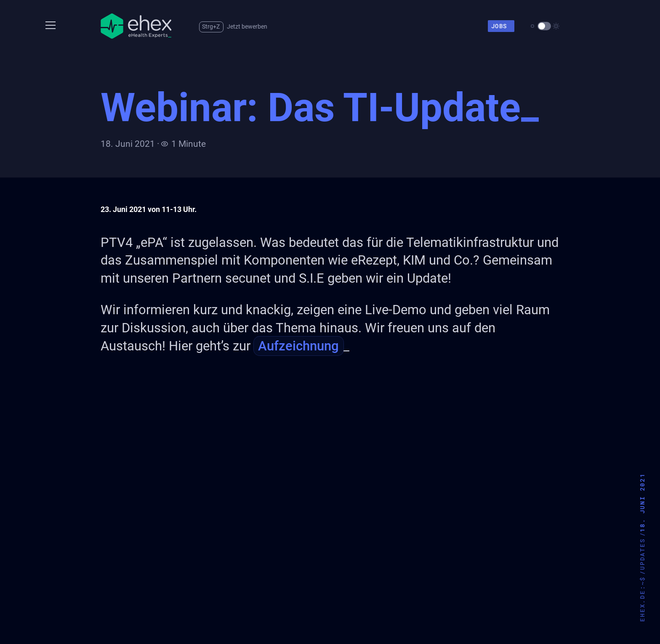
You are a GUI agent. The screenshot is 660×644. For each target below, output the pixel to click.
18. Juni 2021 (642, 502)
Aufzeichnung (298, 346)
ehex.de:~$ (642, 599)
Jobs (502, 26)
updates (642, 554)
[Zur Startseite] (136, 26)
